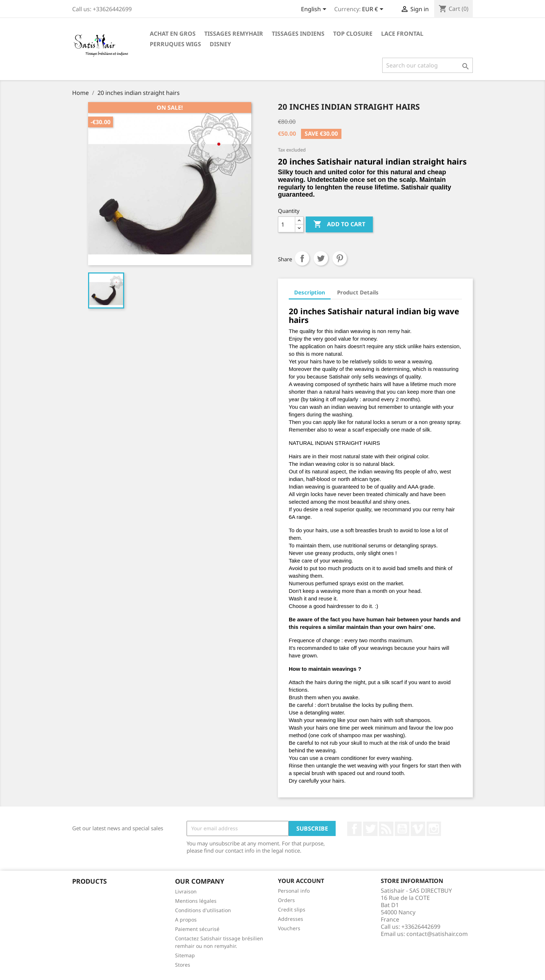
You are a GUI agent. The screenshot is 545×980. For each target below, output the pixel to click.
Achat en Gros (173, 34)
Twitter (370, 829)
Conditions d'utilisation (203, 910)
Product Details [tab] (358, 292)
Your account (301, 881)
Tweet (321, 258)
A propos (186, 920)
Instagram (434, 829)
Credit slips (292, 909)
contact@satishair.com (437, 934)
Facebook (354, 829)
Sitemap (185, 955)
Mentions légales (196, 901)
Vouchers (289, 928)
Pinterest (340, 258)
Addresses (291, 919)
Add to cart (339, 224)
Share (302, 258)
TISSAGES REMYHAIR (234, 34)
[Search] (428, 65)
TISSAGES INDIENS (298, 34)
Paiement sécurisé (197, 929)
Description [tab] (310, 292)
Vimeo (418, 829)
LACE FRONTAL (402, 34)
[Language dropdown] (315, 10)
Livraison (186, 891)
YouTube (402, 829)
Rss (386, 829)
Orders (286, 900)
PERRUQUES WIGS (175, 44)
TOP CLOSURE (353, 34)
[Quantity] (287, 224)
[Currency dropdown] (374, 10)
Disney (220, 44)
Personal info (294, 891)
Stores (183, 965)
